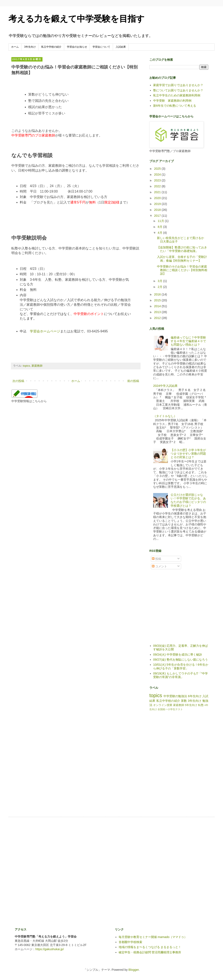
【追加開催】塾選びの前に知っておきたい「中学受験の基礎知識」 (182, 249)
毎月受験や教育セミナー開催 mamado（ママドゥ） (153, 937)
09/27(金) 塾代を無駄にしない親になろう (181, 660)
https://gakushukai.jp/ (50, 949)
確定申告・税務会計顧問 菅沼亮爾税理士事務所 (150, 952)
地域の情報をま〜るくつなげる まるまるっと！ (150, 947)
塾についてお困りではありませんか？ (178, 90)
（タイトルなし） (165, 416)
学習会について (101, 47)
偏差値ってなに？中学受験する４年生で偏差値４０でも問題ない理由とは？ (188, 341)
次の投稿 (18, 381)
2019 (158, 204)
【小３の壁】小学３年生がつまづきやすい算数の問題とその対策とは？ (188, 454)
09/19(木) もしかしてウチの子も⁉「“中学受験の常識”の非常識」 (181, 675)
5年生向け (191, 705)
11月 (161, 221)
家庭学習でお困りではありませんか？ (178, 85)
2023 (158, 180)
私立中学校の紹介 (51, 47)
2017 (158, 216)
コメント (159, 566)
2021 (158, 192)
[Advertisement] (181, 610)
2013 (158, 312)
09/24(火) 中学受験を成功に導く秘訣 (178, 655)
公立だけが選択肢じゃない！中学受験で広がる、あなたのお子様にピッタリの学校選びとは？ (188, 500)
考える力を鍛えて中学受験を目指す (76, 19)
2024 (158, 174)
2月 (161, 287)
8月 (161, 227)
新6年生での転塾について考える (175, 106)
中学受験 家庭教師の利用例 (172, 101)
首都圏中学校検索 (130, 942)
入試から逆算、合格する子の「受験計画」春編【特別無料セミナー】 (182, 259)
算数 (184, 701)
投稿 (157, 559)
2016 (158, 294)
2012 (158, 318)
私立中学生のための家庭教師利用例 (177, 95)
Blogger (134, 970)
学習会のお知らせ (77, 47)
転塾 (201, 705)
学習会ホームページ (45, 331)
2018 (158, 210)
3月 (161, 281)
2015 (158, 300)
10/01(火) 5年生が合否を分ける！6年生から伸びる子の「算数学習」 (181, 666)
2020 (158, 198)
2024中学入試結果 (165, 386)
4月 (161, 233)
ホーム (15, 47)
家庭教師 (37, 366)
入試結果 (121, 47)
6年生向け (195, 696)
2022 (158, 186)
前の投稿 (133, 381)
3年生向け (30, 47)
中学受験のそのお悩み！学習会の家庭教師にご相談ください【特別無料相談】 (182, 270)
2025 (158, 169)
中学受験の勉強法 (175, 696)
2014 (158, 306)
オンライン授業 (163, 705)
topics (27, 366)
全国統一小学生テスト (170, 709)
